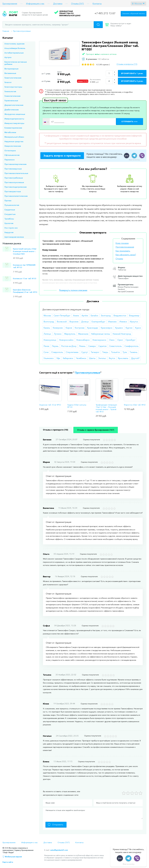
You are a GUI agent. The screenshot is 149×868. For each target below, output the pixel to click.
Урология (9, 223)
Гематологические (13, 78)
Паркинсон (9, 160)
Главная (6, 31)
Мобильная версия (13, 857)
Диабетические (12, 110)
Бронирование (10, 4)
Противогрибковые (14, 178)
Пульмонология (12, 205)
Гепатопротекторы (13, 87)
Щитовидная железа (14, 237)
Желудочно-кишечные (15, 114)
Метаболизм (10, 132)
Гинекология (10, 91)
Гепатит (8, 82)
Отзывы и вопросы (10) (127, 64)
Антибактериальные (14, 53)
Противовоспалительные (16, 173)
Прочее (8, 201)
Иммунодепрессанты (14, 119)
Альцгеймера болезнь (15, 48)
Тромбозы (9, 219)
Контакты (97, 4)
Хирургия (9, 232)
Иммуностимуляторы (14, 123)
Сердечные (10, 210)
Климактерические (13, 128)
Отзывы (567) (77, 4)
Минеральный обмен (14, 137)
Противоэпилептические (16, 196)
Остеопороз (10, 150)
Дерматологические (14, 105)
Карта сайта (8, 862)
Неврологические (13, 146)
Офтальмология (12, 155)
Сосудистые (10, 214)
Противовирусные (13, 169)
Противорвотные (13, 191)
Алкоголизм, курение (14, 44)
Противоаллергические (15, 164)
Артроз (8, 57)
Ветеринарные (11, 69)
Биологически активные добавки (16, 63)
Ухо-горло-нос (11, 228)
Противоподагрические (16, 187)
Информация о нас (35, 4)
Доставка (58, 4)
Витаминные (10, 73)
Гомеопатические (12, 96)
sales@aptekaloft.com (59, 850)
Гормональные (11, 100)
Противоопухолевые (22, 31)
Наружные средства (14, 141)
